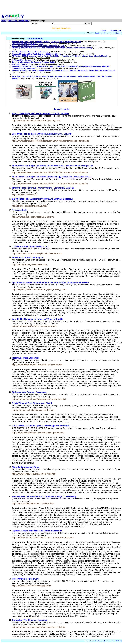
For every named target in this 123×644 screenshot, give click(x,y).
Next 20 (118, 33)
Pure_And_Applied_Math (19, 21)
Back (97, 33)
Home (4, 21)
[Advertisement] (61, 7)
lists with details (61, 109)
